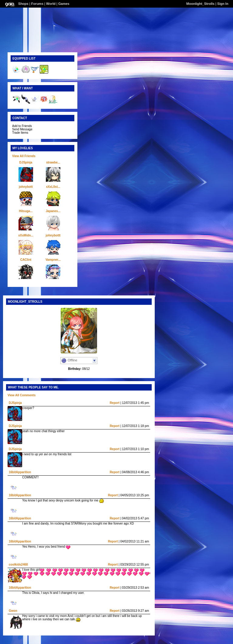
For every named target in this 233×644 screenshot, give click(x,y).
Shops (23, 4)
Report (115, 403)
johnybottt (53, 235)
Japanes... (53, 211)
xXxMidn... (26, 235)
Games (64, 4)
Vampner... (53, 260)
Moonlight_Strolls (200, 4)
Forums (37, 4)
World (51, 4)
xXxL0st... (53, 187)
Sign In (223, 4)
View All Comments (22, 395)
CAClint (26, 260)
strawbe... (53, 162)
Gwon (13, 611)
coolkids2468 (18, 565)
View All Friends (24, 156)
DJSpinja (26, 162)
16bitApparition (20, 472)
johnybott (26, 187)
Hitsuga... (26, 211)
